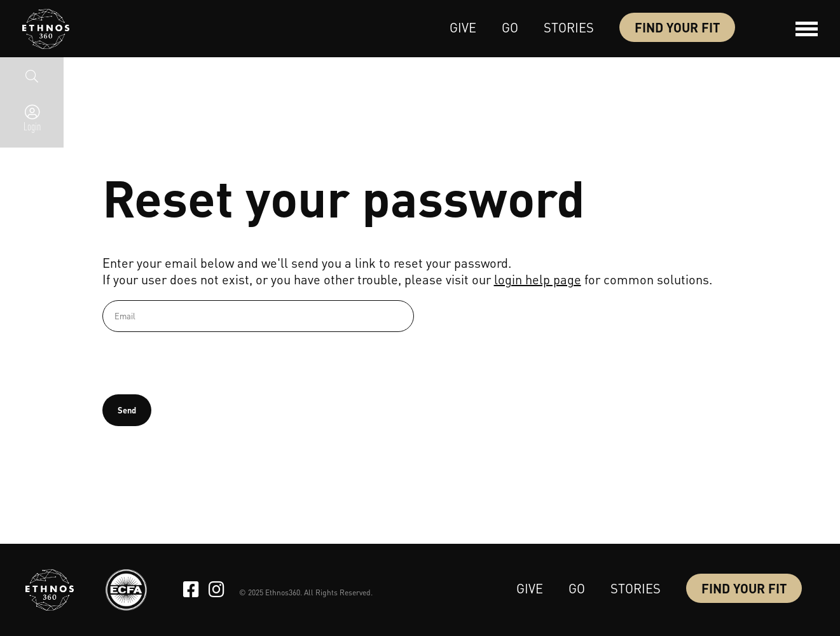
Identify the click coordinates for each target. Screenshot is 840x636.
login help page (538, 279)
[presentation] (199, 363)
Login (32, 126)
